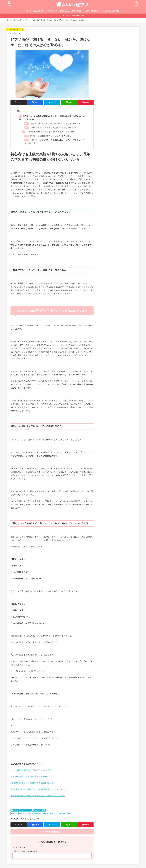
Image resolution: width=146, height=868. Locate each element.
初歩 (46, 814)
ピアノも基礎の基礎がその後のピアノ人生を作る (31, 770)
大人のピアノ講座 (40, 810)
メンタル (24, 814)
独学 (71, 814)
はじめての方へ (40, 11)
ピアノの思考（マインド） (23, 20)
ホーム (29, 11)
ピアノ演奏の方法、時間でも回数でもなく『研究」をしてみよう (38, 796)
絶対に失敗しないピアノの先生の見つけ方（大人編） (33, 783)
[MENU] (9, 3)
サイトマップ (52, 11)
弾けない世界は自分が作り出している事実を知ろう (49, 136)
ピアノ (15, 814)
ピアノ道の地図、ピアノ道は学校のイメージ (29, 777)
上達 (32, 814)
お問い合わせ (65, 11)
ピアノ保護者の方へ (93, 11)
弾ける (63, 814)
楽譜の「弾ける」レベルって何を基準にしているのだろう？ (52, 123)
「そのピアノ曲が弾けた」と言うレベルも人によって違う (48, 132)
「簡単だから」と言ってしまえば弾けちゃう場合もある (51, 128)
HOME (10, 20)
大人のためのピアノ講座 (111, 11)
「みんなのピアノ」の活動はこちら (73, 15)
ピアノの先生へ (77, 11)
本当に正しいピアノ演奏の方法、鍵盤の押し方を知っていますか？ (39, 789)
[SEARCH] (137, 3)
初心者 (39, 814)
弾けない (55, 814)
